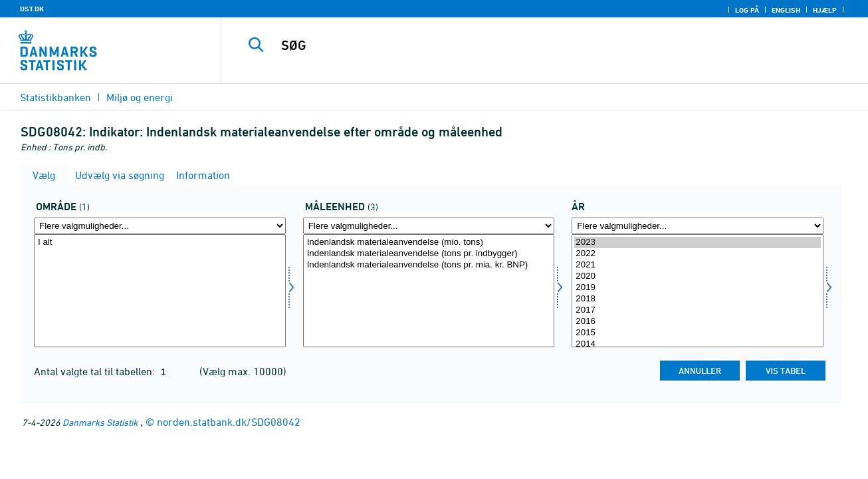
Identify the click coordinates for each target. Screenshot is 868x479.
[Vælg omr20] (160, 291)
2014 (698, 344)
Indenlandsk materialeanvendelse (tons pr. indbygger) (429, 254)
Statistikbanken (55, 97)
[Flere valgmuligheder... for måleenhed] (429, 226)
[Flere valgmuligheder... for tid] (698, 226)
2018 (698, 299)
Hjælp (825, 10)
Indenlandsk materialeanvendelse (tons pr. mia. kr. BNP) (429, 265)
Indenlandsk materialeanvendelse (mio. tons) (429, 242)
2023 (698, 242)
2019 (698, 288)
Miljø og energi (140, 97)
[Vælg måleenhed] (429, 291)
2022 (698, 254)
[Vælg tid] (698, 291)
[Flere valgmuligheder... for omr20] (160, 226)
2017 (698, 310)
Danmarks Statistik (100, 422)
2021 (698, 265)
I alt (160, 242)
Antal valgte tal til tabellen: (96, 371)
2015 (698, 333)
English (786, 10)
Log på (747, 10)
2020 (698, 276)
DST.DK (32, 9)
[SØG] (531, 45)
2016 (698, 322)
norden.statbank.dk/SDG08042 (229, 422)
